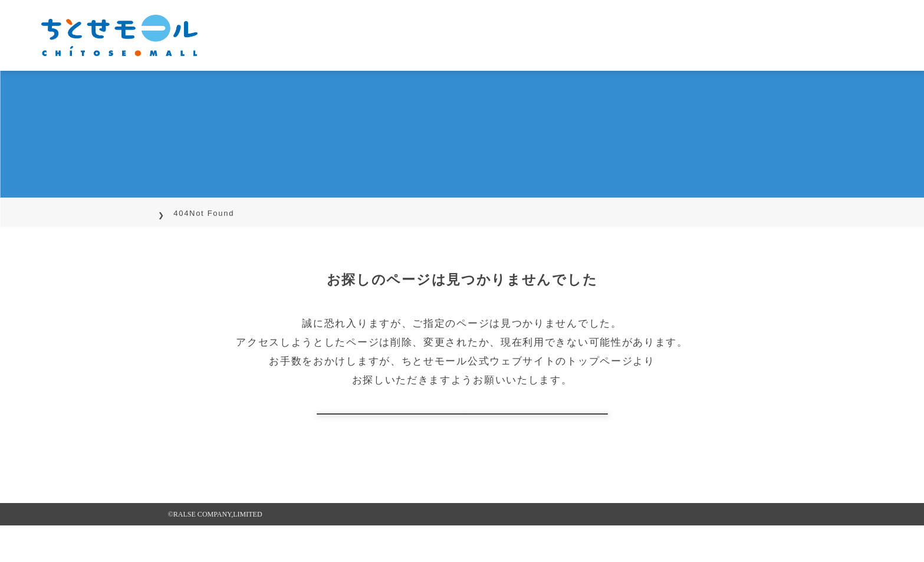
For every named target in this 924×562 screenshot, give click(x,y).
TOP (177, 213)
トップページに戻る (462, 432)
